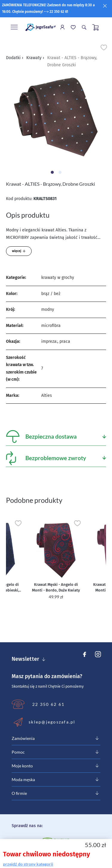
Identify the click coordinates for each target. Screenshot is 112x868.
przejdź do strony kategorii (28, 864)
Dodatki (15, 58)
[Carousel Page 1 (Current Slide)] (52, 172)
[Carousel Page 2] (60, 172)
